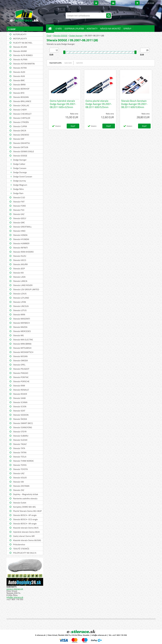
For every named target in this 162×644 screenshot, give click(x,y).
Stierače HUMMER (21, 243)
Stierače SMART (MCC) (23, 423)
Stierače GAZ (19, 214)
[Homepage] (51, 28)
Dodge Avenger (20, 160)
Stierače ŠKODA (20, 419)
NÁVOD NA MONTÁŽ (110, 29)
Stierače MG (19, 335)
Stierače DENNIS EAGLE (24, 151)
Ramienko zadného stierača (25, 498)
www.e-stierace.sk (15, 589)
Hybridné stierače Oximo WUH (26, 532)
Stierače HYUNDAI (21, 239)
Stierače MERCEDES (22, 331)
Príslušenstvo (19, 544)
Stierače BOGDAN (21, 97)
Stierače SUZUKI (20, 440)
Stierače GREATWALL (22, 227)
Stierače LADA (19, 277)
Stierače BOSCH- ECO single (25, 519)
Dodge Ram (18, 193)
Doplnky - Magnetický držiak (26, 494)
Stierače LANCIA (20, 281)
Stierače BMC (19, 80)
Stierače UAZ (19, 473)
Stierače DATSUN (21, 147)
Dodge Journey (20, 181)
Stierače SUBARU (21, 436)
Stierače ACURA (20, 47)
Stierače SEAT (19, 411)
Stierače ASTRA (20, 68)
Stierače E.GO (19, 197)
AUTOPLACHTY (20, 34)
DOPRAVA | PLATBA (74, 29)
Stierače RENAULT (21, 390)
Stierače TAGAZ (20, 444)
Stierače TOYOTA (21, 469)
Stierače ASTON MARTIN (24, 64)
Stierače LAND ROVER (23, 285)
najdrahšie (79, 63)
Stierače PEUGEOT (21, 369)
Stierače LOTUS (20, 310)
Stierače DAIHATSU (22, 143)
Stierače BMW (19, 85)
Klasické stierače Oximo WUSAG (27, 540)
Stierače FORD (20, 206)
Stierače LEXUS (20, 294)
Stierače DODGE (20, 156)
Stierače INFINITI (21, 248)
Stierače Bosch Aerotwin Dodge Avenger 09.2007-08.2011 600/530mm (134, 104)
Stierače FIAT (19, 202)
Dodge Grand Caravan (23, 177)
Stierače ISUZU (20, 256)
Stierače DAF (19, 139)
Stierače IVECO (20, 260)
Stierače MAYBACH (22, 323)
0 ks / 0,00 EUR (147, 3)
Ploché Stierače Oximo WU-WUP (27, 511)
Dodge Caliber (19, 164)
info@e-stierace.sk (15, 597)
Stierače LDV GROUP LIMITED (26, 289)
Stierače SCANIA (20, 402)
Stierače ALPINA (20, 59)
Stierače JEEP (19, 268)
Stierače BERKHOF (21, 89)
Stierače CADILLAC (21, 105)
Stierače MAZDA (20, 327)
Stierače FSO (19, 210)
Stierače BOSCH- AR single (25, 524)
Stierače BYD (19, 93)
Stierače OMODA (21, 360)
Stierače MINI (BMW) (22, 344)
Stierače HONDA (20, 235)
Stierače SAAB (19, 398)
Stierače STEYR (20, 432)
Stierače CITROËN (21, 122)
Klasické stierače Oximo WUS (26, 528)
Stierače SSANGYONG (23, 427)
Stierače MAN (19, 314)
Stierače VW (19, 482)
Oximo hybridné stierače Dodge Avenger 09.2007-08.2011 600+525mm (63, 104)
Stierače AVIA (19, 76)
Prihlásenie (104, 3)
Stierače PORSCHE (21, 381)
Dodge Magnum (20, 185)
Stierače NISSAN (20, 356)
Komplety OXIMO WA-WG (24, 507)
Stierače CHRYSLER (22, 118)
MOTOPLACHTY (20, 39)
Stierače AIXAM (20, 51)
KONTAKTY (92, 29)
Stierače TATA (19, 448)
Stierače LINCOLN (21, 306)
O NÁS (59, 29)
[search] (109, 16)
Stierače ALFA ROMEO (23, 55)
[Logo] (25, 16)
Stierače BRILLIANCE (22, 101)
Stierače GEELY (20, 218)
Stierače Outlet (20, 503)
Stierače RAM (19, 386)
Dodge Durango (20, 172)
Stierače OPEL (19, 365)
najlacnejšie (68, 63)
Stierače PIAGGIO (21, 373)
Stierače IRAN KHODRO (23, 252)
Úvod (49, 36)
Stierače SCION (20, 406)
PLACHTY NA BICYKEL (23, 43)
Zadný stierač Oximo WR (24, 536)
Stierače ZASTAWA (21, 486)
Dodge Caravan (20, 168)
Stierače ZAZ (19, 490)
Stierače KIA (18, 273)
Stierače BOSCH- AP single (25, 515)
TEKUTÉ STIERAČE (21, 549)
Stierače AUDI (19, 72)
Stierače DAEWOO (21, 135)
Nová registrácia (123, 3)
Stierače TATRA (20, 452)
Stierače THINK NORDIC (24, 461)
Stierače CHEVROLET (22, 114)
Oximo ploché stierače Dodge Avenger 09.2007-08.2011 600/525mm (99, 104)
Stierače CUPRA (20, 126)
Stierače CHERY (20, 110)
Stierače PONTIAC (21, 377)
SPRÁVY (127, 29)
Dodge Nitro (19, 189)
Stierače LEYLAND (21, 298)
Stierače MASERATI (22, 319)
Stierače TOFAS (20, 465)
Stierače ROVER (20, 394)
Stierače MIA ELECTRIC (23, 340)
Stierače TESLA (20, 457)
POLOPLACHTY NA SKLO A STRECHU (25, 553)
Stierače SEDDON (21, 415)
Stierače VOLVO (20, 478)
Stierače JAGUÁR (20, 264)
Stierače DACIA (20, 131)
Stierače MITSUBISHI (22, 348)
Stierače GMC (19, 223)
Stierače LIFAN (20, 302)
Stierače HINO (19, 231)
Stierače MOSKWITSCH (23, 352)
